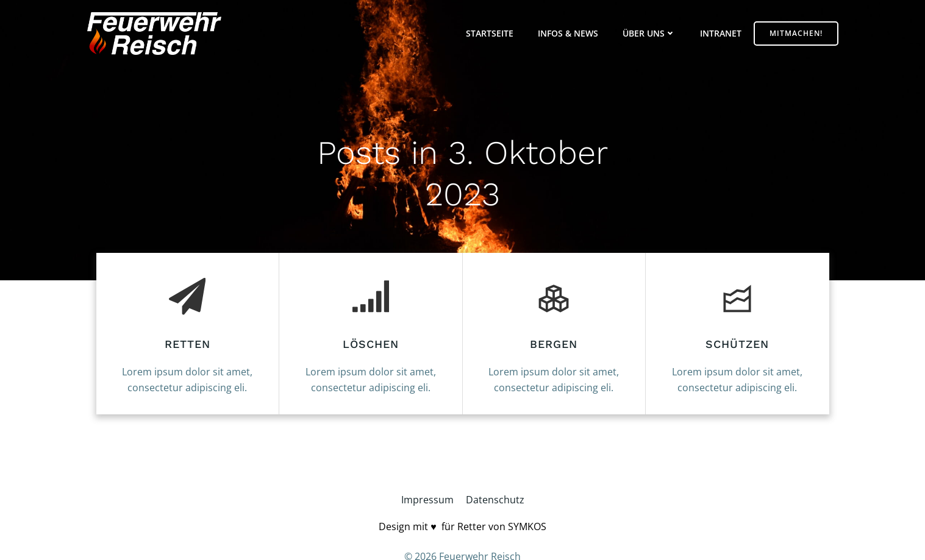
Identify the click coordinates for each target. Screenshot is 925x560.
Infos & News (568, 33)
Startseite (490, 33)
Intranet (721, 33)
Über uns (649, 33)
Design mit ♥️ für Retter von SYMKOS (462, 526)
